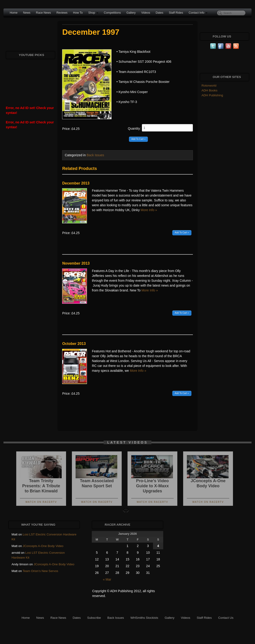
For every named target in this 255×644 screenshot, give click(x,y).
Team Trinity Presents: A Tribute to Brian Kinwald (41, 486)
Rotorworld (209, 86)
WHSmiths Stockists (144, 618)
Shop (93, 13)
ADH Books (209, 90)
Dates (159, 13)
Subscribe (94, 618)
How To (78, 13)
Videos (146, 13)
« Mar (107, 579)
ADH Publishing (212, 95)
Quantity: (160, 128)
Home (14, 13)
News (27, 13)
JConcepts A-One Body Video (43, 546)
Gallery (131, 13)
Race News (43, 13)
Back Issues (95, 155)
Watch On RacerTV (41, 502)
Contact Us (226, 618)
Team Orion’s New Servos (40, 571)
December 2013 (76, 183)
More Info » (149, 210)
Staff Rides (176, 13)
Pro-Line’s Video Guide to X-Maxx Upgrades (152, 486)
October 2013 (74, 344)
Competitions (112, 13)
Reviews (62, 13)
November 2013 (76, 263)
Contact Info (198, 13)
